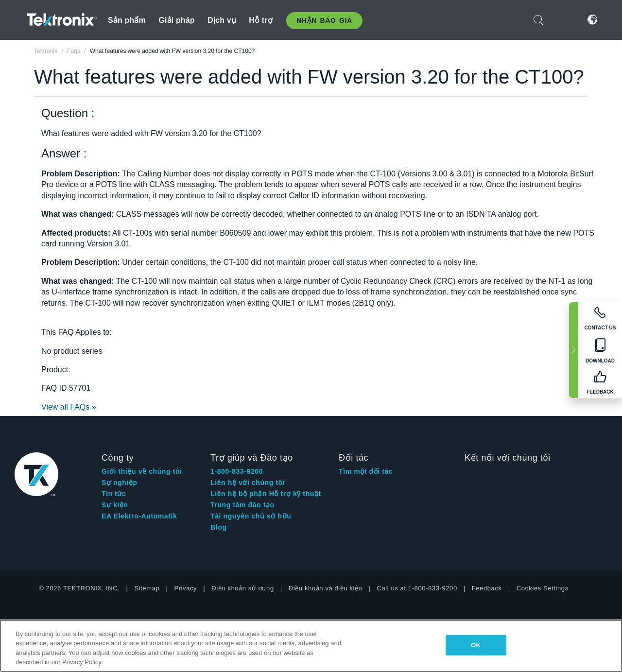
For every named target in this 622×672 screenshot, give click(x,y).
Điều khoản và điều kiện (326, 588)
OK (476, 645)
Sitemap (147, 588)
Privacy (185, 588)
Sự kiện (115, 505)
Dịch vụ (222, 20)
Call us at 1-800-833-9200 (417, 588)
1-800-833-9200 (237, 471)
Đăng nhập (563, 20)
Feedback (487, 588)
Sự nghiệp (120, 482)
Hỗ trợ (261, 20)
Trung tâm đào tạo (242, 505)
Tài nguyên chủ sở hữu (251, 516)
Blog (219, 527)
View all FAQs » (69, 407)
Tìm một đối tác (366, 471)
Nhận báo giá (324, 20)
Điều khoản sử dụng (243, 588)
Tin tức (114, 494)
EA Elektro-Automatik (139, 516)
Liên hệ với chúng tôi (248, 482)
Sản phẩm (127, 20)
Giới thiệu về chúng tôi (142, 471)
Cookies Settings (543, 588)
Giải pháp (176, 20)
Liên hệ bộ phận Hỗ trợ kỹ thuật (266, 494)
